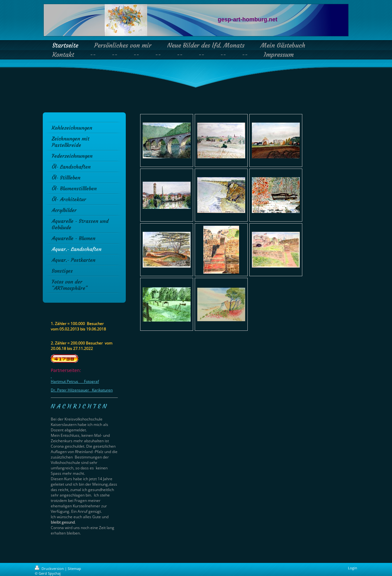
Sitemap (74, 568)
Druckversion (50, 568)
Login (353, 568)
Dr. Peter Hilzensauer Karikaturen (82, 390)
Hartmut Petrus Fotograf (75, 381)
